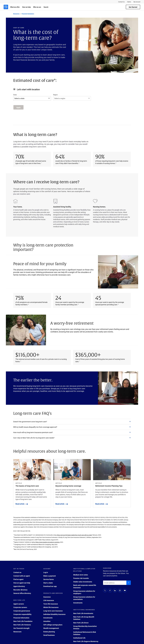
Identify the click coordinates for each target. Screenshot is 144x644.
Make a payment (50, 576)
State (15, 95)
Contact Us (121, 2)
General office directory (22, 593)
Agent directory (19, 586)
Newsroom (17, 632)
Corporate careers (20, 607)
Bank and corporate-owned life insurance (85, 586)
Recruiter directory (20, 590)
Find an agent (18, 579)
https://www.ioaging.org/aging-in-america (47, 542)
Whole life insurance (51, 607)
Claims (129, 2)
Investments (48, 618)
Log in (46, 572)
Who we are (37, 7)
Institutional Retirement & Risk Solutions (85, 633)
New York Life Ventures (22, 625)
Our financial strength (21, 628)
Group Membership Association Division (85, 627)
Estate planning (49, 632)
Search (46, 7)
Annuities (47, 621)
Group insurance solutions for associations (84, 598)
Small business (49, 635)
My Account (137, 2)
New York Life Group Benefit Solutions (84, 618)
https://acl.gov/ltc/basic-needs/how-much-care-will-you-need (74, 535)
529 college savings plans (53, 625)
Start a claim (48, 583)
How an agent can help (22, 583)
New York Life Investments (83, 613)
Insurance (47, 597)
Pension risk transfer (81, 578)
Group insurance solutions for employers (84, 592)
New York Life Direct (81, 623)
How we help (26, 7)
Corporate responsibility (22, 614)
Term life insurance (51, 604)
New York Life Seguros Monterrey (86, 641)
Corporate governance (22, 611)
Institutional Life (79, 638)
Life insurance (49, 600)
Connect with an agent (22, 576)
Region (55, 95)
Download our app (50, 586)
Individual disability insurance (54, 614)
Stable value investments (83, 582)
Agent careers (19, 604)
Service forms (49, 579)
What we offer (15, 7)
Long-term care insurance (53, 611)
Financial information (21, 618)
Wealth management (51, 628)
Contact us (17, 572)
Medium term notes (81, 575)
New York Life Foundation (23, 621)
